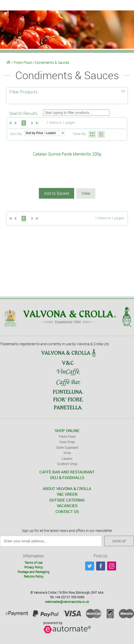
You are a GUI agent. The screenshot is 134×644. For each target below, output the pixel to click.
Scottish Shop (67, 464)
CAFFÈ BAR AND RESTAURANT (67, 472)
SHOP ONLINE (67, 431)
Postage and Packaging (33, 572)
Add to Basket (57, 193)
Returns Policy (34, 576)
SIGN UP (119, 541)
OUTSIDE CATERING (67, 500)
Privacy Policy (34, 567)
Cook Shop (67, 442)
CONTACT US (67, 511)
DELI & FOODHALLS (67, 478)
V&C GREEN (67, 494)
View (86, 193)
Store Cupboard (67, 447)
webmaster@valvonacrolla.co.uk (67, 602)
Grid (92, 135)
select (63, 133)
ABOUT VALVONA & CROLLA (67, 488)
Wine (67, 453)
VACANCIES (67, 506)
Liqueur (67, 458)
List (101, 135)
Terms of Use (33, 563)
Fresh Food (23, 62)
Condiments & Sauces (52, 62)
